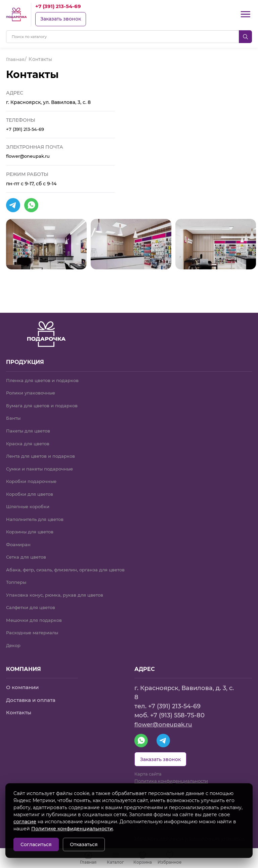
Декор (14, 641)
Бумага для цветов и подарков (45, 396)
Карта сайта (149, 772)
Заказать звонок (61, 19)
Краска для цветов (30, 435)
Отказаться (84, 844)
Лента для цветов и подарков (43, 448)
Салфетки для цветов (33, 603)
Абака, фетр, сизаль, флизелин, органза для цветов (71, 564)
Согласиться (36, 844)
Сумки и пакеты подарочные (42, 461)
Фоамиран (19, 538)
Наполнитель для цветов (37, 512)
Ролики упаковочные (33, 383)
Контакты (19, 709)
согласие (25, 822)
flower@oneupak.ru (30, 157)
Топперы (17, 577)
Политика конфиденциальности (175, 780)
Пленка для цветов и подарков (45, 370)
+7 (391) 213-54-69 (60, 6)
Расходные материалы (34, 629)
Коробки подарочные (33, 474)
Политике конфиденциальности (72, 829)
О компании (24, 684)
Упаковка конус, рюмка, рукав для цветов (58, 590)
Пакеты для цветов (30, 422)
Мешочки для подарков (36, 616)
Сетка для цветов (28, 551)
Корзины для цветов (32, 525)
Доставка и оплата (32, 696)
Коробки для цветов (32, 487)
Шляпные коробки (29, 499)
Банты (14, 409)
